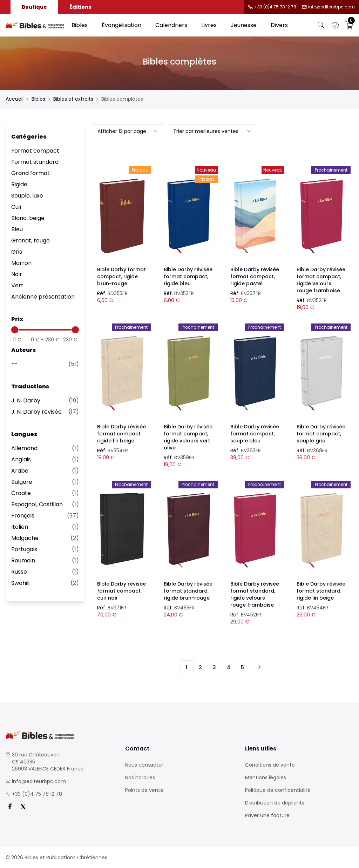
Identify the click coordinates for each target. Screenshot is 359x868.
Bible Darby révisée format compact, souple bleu (255, 434)
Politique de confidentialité (278, 790)
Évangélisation (121, 25)
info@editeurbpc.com (331, 7)
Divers (279, 25)
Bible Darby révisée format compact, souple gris (321, 434)
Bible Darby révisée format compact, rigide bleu (188, 276)
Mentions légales (266, 777)
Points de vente (144, 790)
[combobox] (128, 131)
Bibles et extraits (73, 99)
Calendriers (171, 25)
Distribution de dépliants (275, 803)
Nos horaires (140, 777)
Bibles (80, 25)
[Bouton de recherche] (321, 25)
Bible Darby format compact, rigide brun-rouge (121, 276)
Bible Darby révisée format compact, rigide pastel (255, 276)
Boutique (34, 7)
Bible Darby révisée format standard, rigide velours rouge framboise (255, 594)
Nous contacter (144, 765)
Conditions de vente (270, 765)
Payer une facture (267, 815)
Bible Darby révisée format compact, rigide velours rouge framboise (321, 280)
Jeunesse (244, 25)
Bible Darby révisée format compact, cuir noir (121, 591)
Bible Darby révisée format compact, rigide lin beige (121, 434)
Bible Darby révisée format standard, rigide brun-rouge (188, 591)
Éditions (80, 7)
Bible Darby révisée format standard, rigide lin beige (321, 591)
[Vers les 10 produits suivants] (258, 667)
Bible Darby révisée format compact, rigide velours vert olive (188, 437)
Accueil (15, 99)
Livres (209, 25)
